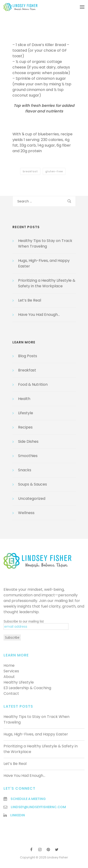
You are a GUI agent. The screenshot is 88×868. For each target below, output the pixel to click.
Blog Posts (28, 356)
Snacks (25, 470)
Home (9, 665)
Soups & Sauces (33, 484)
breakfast (30, 171)
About (9, 677)
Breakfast (27, 370)
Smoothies (28, 456)
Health (24, 399)
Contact (11, 693)
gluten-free (54, 171)
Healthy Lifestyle (19, 682)
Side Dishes (28, 441)
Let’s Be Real (30, 300)
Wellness (26, 513)
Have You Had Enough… (39, 315)
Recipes (25, 427)
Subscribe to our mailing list (24, 621)
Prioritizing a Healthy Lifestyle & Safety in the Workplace (47, 283)
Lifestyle (26, 413)
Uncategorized (32, 499)
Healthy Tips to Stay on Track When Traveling (45, 243)
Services (11, 671)
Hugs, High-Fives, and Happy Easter (36, 734)
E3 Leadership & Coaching (27, 688)
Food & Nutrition (33, 384)
